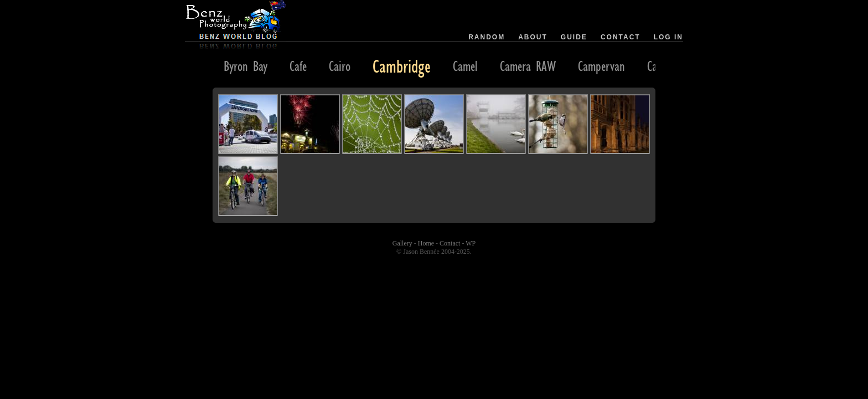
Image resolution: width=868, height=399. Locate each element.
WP (471, 243)
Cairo (340, 66)
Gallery (402, 243)
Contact (621, 37)
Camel (465, 66)
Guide (574, 37)
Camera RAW (528, 66)
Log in (668, 37)
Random (487, 37)
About (533, 37)
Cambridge (402, 66)
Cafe (298, 66)
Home (426, 243)
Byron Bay (246, 66)
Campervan (601, 66)
